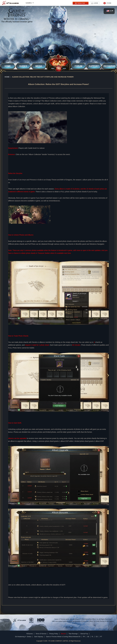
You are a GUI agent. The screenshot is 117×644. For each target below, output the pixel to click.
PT (101, 637)
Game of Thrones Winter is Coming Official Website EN (63, 637)
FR (84, 637)
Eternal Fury (84, 634)
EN (109, 11)
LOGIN (96, 3)
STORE (109, 3)
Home (7, 77)
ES (97, 637)
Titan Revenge (73, 634)
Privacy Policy (54, 634)
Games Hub (80, 3)
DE (88, 637)
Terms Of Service (41, 634)
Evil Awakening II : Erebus (23, 637)
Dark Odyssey (39, 637)
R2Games (11, 3)
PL (93, 637)
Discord (63, 634)
